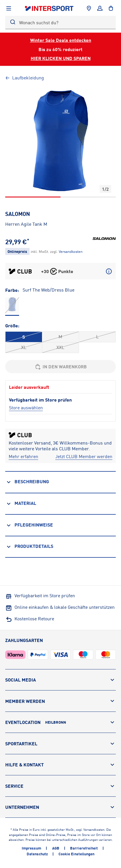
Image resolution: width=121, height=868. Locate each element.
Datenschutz (37, 854)
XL (24, 347)
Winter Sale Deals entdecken (61, 40)
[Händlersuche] (89, 8)
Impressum (31, 848)
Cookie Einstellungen (76, 854)
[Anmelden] (100, 8)
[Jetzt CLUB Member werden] (84, 457)
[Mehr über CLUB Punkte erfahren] (109, 271)
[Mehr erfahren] (23, 457)
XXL (60, 347)
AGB (56, 848)
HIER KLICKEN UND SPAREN (61, 58)
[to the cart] (111, 8)
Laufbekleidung (25, 78)
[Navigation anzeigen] (9, 8)
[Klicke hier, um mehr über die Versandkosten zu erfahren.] (71, 251)
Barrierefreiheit (84, 848)
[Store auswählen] (26, 408)
